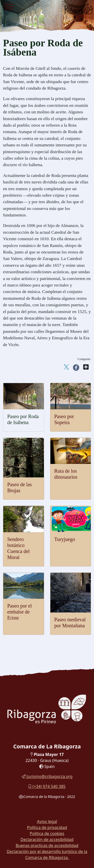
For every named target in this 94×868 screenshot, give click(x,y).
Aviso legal (47, 821)
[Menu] (9, 8)
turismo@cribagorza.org (47, 776)
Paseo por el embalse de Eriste (20, 612)
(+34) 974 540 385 (47, 786)
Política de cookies (47, 833)
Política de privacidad (47, 827)
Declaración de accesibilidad (47, 839)
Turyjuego (65, 539)
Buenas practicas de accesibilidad (47, 845)
